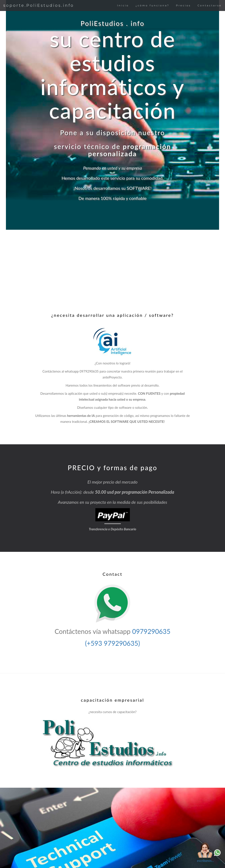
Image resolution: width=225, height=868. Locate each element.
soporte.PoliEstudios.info (39, 5)
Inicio (123, 5)
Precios (183, 5)
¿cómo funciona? (152, 5)
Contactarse (210, 5)
